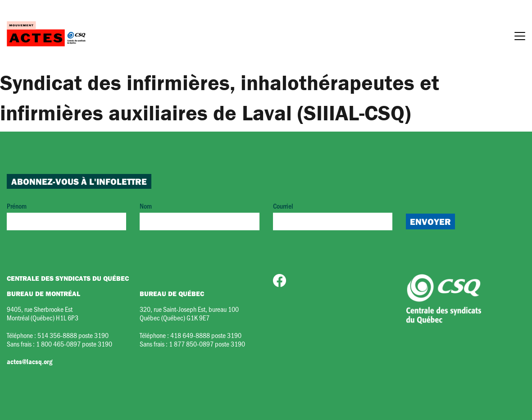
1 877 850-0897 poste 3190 (207, 344)
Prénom (66, 216)
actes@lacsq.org (30, 361)
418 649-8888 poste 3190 (206, 335)
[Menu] (520, 37)
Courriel (333, 216)
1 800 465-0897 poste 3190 (74, 344)
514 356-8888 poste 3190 (73, 335)
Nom (199, 216)
